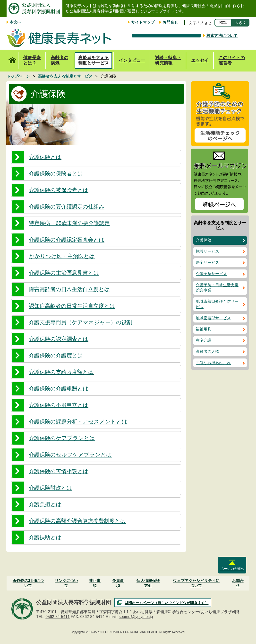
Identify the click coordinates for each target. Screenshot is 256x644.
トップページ (12, 58)
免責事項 (118, 583)
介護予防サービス (211, 274)
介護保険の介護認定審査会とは (67, 240)
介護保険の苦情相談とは (59, 471)
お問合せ (170, 22)
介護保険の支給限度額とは (61, 372)
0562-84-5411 (58, 617)
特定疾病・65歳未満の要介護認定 (69, 223)
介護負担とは (45, 504)
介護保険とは (45, 157)
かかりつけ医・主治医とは (62, 256)
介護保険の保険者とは (56, 174)
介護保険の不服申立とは (59, 405)
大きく (241, 22)
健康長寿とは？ (32, 60)
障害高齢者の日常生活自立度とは (69, 289)
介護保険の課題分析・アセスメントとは (78, 422)
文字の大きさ (200, 23)
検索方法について (222, 36)
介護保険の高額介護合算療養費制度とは (77, 521)
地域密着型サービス (213, 318)
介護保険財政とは (51, 488)
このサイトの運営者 (232, 60)
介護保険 (204, 240)
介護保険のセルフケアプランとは (70, 455)
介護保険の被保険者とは (59, 190)
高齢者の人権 (207, 352)
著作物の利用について (28, 583)
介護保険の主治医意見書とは (64, 273)
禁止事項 (95, 583)
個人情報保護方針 (148, 583)
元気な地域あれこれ (213, 363)
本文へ (16, 22)
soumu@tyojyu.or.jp (136, 617)
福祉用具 (204, 329)
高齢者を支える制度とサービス (94, 60)
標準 (223, 22)
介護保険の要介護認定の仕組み (67, 207)
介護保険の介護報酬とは (59, 389)
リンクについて (66, 583)
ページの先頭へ (232, 569)
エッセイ (200, 60)
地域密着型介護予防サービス (217, 304)
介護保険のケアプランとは (62, 438)
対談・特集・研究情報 (168, 60)
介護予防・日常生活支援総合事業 (217, 288)
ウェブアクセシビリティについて (196, 583)
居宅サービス (207, 263)
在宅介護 (204, 340)
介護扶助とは (45, 537)
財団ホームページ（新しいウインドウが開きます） (166, 603)
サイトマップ (143, 22)
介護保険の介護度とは (56, 355)
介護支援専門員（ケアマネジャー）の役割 (81, 322)
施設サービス (207, 251)
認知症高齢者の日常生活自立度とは (72, 306)
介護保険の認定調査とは (59, 339)
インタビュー (132, 60)
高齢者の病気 (60, 60)
